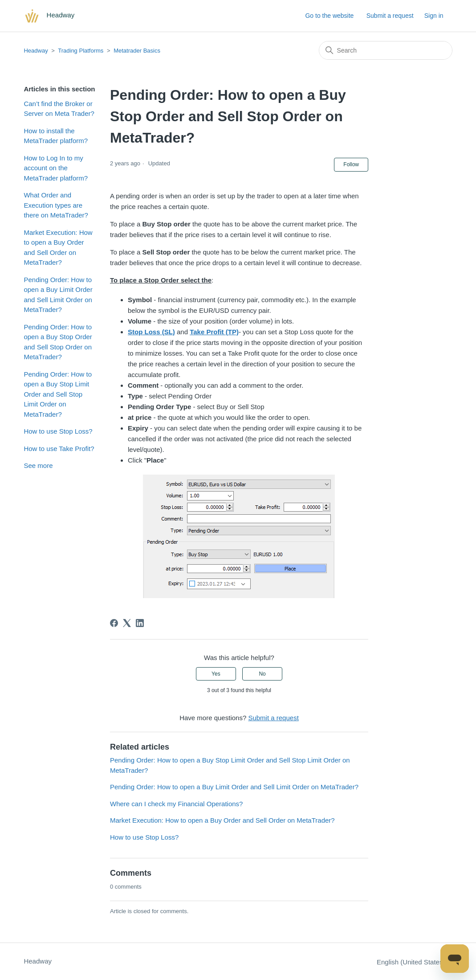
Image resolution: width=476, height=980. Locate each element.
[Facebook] (114, 623)
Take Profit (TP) (214, 332)
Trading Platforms (81, 51)
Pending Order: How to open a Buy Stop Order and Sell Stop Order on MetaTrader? (58, 342)
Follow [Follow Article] (351, 164)
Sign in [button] (434, 16)
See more (38, 465)
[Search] (386, 50)
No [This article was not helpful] (262, 674)
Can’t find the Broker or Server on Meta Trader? (59, 109)
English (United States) (415, 962)
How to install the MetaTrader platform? (56, 136)
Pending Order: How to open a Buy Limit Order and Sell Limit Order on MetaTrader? (58, 295)
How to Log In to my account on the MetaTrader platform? (56, 168)
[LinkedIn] (140, 623)
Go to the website (329, 16)
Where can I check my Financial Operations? (176, 804)
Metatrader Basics (137, 51)
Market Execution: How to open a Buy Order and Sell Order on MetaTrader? (58, 248)
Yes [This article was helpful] (216, 674)
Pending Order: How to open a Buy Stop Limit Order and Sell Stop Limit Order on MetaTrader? (58, 394)
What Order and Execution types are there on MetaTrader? (56, 205)
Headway (36, 51)
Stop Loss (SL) (151, 332)
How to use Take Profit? (59, 449)
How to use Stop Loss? (58, 431)
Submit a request (390, 16)
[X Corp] (127, 623)
